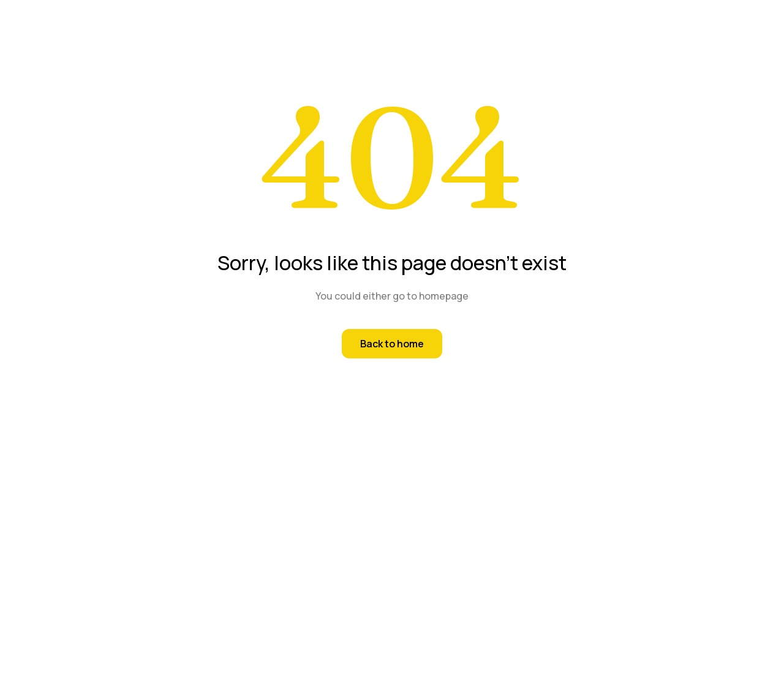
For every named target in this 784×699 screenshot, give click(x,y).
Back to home (392, 344)
